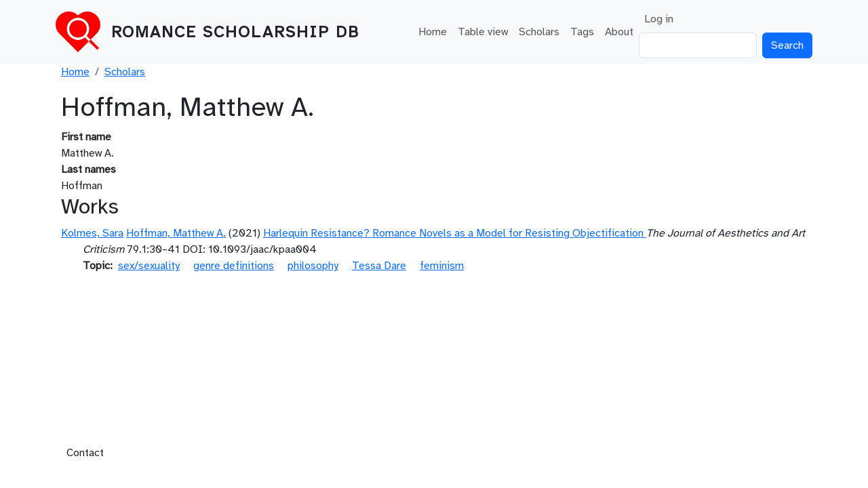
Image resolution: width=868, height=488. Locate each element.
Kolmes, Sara (92, 233)
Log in (659, 19)
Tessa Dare (379, 266)
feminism (442, 266)
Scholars (539, 32)
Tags (582, 32)
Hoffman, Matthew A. (176, 233)
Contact (85, 453)
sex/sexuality (149, 266)
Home (433, 32)
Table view (483, 32)
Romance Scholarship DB (235, 32)
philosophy (313, 266)
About (619, 32)
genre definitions (234, 266)
